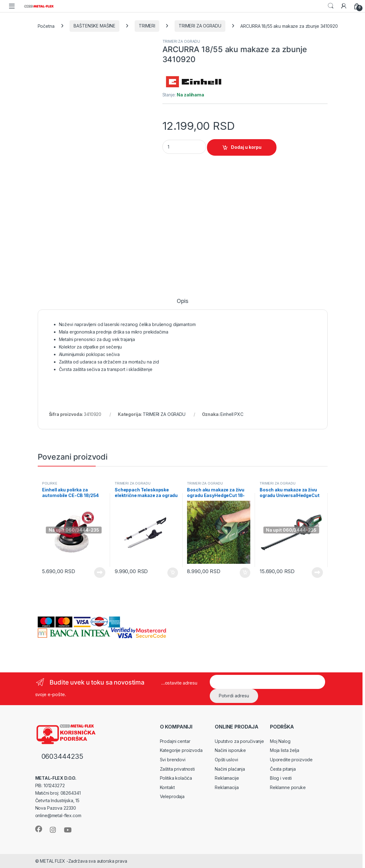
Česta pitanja (283, 769)
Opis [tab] (182, 301)
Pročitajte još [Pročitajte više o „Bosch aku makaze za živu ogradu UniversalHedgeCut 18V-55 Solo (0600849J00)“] (317, 573)
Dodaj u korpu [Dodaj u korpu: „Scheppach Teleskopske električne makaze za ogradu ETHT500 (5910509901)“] (173, 573)
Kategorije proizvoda (181, 750)
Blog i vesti (281, 778)
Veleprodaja (172, 796)
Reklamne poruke (288, 787)
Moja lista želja (285, 750)
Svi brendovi (173, 760)
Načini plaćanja (230, 769)
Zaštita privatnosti (177, 769)
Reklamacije (227, 778)
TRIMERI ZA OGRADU (200, 26)
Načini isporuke (230, 750)
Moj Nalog (280, 741)
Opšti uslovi (226, 760)
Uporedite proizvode (291, 760)
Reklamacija (227, 787)
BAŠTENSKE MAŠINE (94, 26)
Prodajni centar (175, 741)
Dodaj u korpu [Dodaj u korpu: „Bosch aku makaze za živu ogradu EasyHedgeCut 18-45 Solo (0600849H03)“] (245, 573)
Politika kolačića (176, 778)
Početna (46, 26)
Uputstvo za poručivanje (239, 741)
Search (331, 6)
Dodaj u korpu (246, 147)
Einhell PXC (232, 414)
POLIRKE (50, 483)
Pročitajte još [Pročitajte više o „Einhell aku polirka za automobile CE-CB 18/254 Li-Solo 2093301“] (100, 573)
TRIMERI (147, 26)
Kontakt (167, 787)
